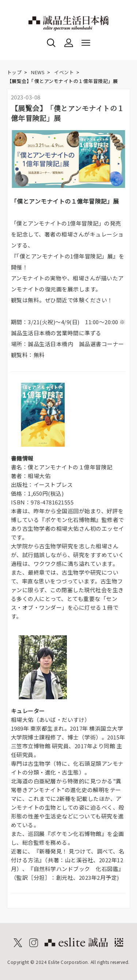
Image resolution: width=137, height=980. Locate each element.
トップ (14, 72)
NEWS (38, 72)
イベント (64, 72)
